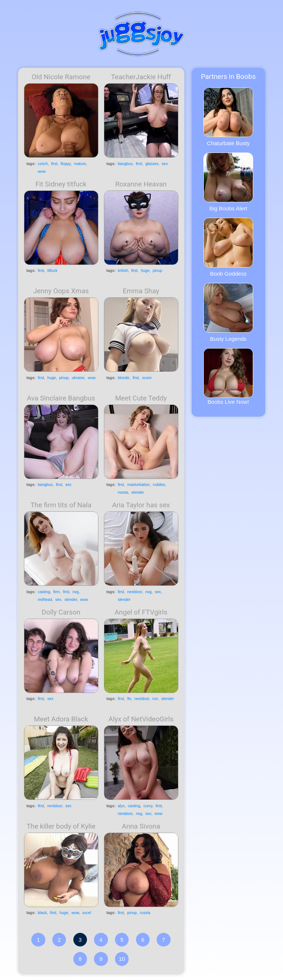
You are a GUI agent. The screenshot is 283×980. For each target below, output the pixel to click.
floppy (66, 164)
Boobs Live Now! (228, 377)
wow (42, 171)
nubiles (159, 484)
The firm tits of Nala (61, 505)
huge (145, 270)
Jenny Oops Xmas (61, 291)
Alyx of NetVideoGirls (141, 719)
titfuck (52, 270)
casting (44, 592)
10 (122, 959)
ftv (129, 699)
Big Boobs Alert (228, 182)
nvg (76, 592)
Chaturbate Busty (228, 117)
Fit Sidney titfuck (61, 184)
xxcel (87, 913)
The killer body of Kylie (61, 826)
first (54, 164)
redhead (45, 599)
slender (137, 492)
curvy (148, 806)
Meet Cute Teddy (141, 398)
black (43, 913)
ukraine (78, 378)
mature (80, 164)
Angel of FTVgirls (141, 612)
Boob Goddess (228, 247)
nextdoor (134, 592)
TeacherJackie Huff (141, 77)
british (123, 270)
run (155, 699)
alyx (121, 806)
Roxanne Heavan (141, 184)
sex (165, 164)
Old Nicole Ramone (61, 77)
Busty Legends (228, 312)
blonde (124, 378)
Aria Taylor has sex (141, 505)
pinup (157, 270)
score (147, 378)
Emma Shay (141, 291)
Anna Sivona (141, 826)
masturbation (138, 484)
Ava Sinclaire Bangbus (61, 398)
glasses (152, 164)
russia (123, 492)
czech (43, 164)
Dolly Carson (61, 612)
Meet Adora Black (61, 719)
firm (57, 592)
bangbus (125, 164)
